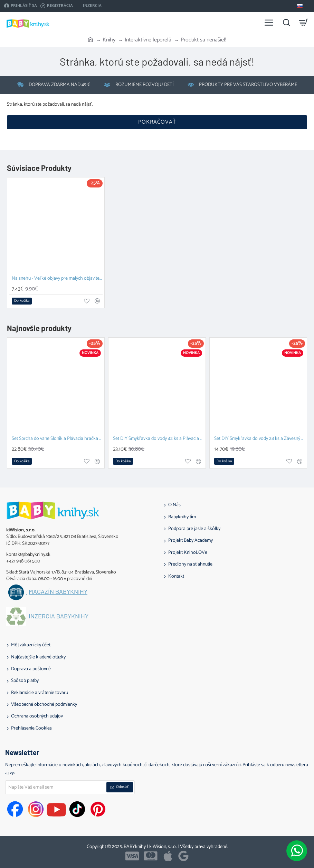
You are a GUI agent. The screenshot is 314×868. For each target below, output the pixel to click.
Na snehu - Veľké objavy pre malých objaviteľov (57, 279)
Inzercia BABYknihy (59, 616)
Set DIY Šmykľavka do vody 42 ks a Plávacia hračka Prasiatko (158, 439)
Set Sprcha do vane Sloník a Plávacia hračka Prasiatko (57, 439)
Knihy (109, 40)
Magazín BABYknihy (58, 592)
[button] (22, 301)
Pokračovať (157, 122)
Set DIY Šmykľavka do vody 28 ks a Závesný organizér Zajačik (260, 439)
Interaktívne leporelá (148, 40)
